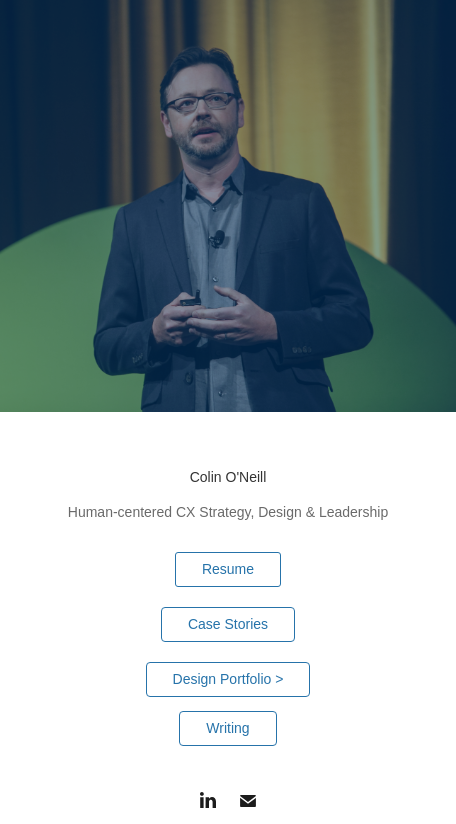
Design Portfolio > (228, 679)
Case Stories (228, 624)
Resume (228, 569)
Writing (227, 728)
